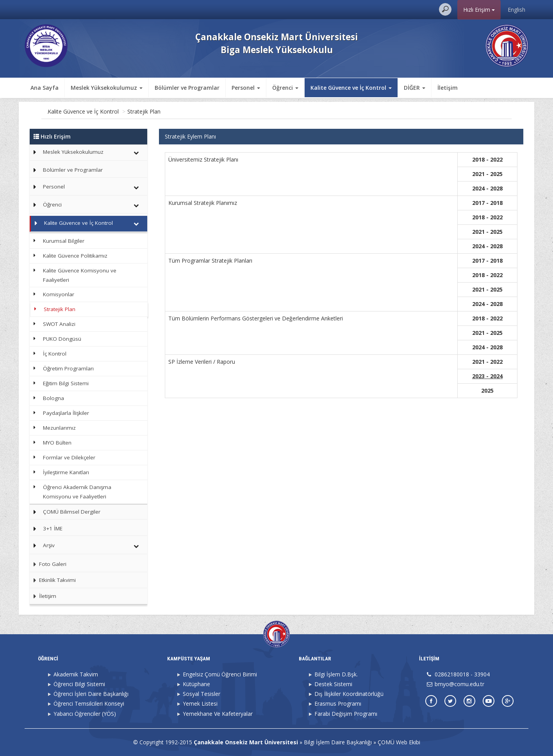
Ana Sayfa (45, 88)
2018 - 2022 (487, 318)
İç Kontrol (55, 354)
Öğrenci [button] (285, 88)
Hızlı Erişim (479, 10)
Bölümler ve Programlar (187, 88)
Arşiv (49, 545)
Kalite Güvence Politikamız (75, 256)
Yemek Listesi (200, 704)
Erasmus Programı (338, 704)
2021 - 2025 (487, 289)
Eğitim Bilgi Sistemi (66, 383)
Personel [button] (246, 88)
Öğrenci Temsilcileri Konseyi (89, 704)
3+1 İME (53, 528)
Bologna (54, 398)
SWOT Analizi (59, 324)
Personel (54, 187)
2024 (496, 376)
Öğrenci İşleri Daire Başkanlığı (91, 694)
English (516, 10)
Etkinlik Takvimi (53, 580)
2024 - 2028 (487, 246)
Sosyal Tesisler (202, 694)
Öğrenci (52, 205)
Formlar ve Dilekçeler (69, 457)
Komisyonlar (59, 294)
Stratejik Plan (177, 111)
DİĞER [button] (415, 88)
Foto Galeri (48, 564)
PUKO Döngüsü (62, 339)
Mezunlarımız (59, 428)
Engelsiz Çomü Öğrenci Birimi (220, 674)
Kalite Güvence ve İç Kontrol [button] (351, 88)
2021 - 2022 (487, 362)
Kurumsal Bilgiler (64, 241)
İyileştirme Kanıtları (66, 472)
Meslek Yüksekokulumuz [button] (107, 88)
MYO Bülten (57, 443)
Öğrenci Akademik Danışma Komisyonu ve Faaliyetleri (77, 492)
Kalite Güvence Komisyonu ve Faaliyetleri (80, 275)
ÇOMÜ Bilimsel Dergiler (72, 512)
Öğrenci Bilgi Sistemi (79, 684)
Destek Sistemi (333, 684)
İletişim (448, 88)
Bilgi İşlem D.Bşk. (336, 674)
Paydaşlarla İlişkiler (66, 413)
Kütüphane (196, 684)
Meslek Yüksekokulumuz (73, 152)
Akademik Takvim (76, 674)
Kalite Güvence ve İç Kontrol (117, 111)
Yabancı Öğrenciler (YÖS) (85, 714)
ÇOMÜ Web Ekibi (399, 742)
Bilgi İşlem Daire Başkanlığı (338, 742)
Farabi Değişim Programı (346, 714)
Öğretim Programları (68, 368)
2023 (478, 376)
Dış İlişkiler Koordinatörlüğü (349, 694)
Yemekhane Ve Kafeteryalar (218, 714)
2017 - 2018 (487, 261)
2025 (487, 390)
